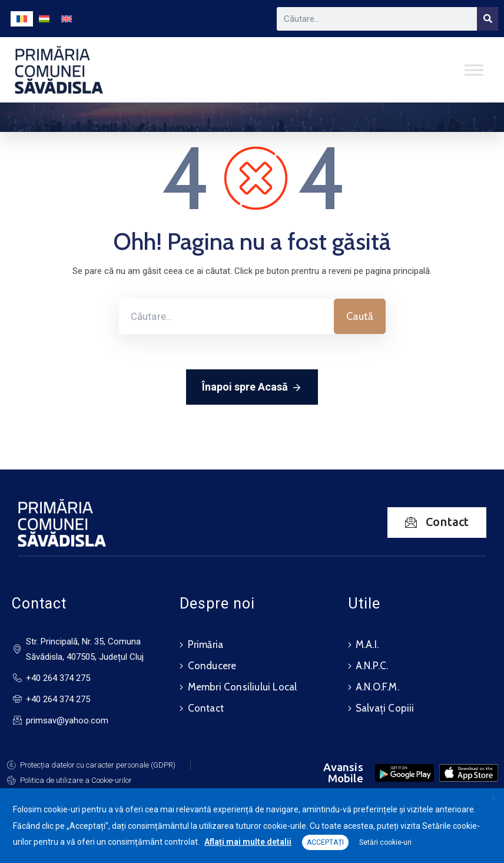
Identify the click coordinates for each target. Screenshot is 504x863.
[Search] (488, 19)
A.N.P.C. (372, 666)
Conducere (212, 666)
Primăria (206, 644)
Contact (206, 708)
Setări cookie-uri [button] (385, 842)
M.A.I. (367, 644)
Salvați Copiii (385, 708)
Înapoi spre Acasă (252, 388)
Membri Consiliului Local (243, 687)
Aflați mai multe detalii (248, 842)
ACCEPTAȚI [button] (325, 842)
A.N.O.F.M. (377, 687)
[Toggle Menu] (474, 70)
